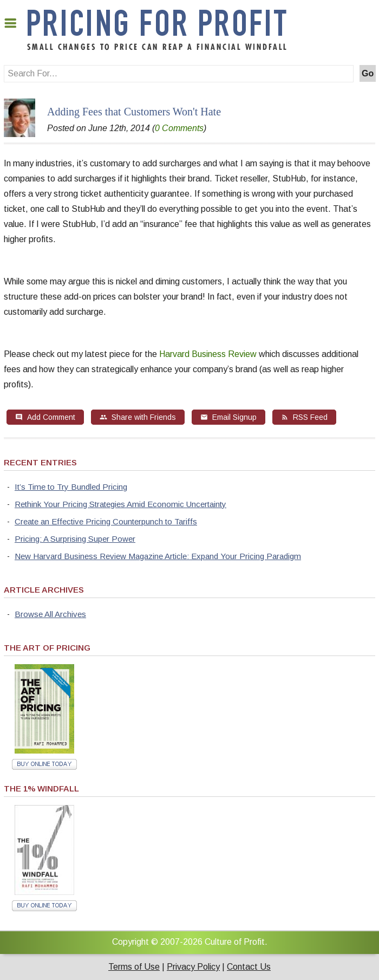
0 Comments (179, 128)
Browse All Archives (50, 614)
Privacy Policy (193, 967)
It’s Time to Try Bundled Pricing (71, 487)
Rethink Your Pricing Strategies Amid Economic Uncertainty (120, 504)
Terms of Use (134, 967)
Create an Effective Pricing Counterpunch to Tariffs (106, 521)
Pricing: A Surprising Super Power (75, 539)
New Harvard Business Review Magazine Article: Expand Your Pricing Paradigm (158, 556)
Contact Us (249, 967)
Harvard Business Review (208, 354)
